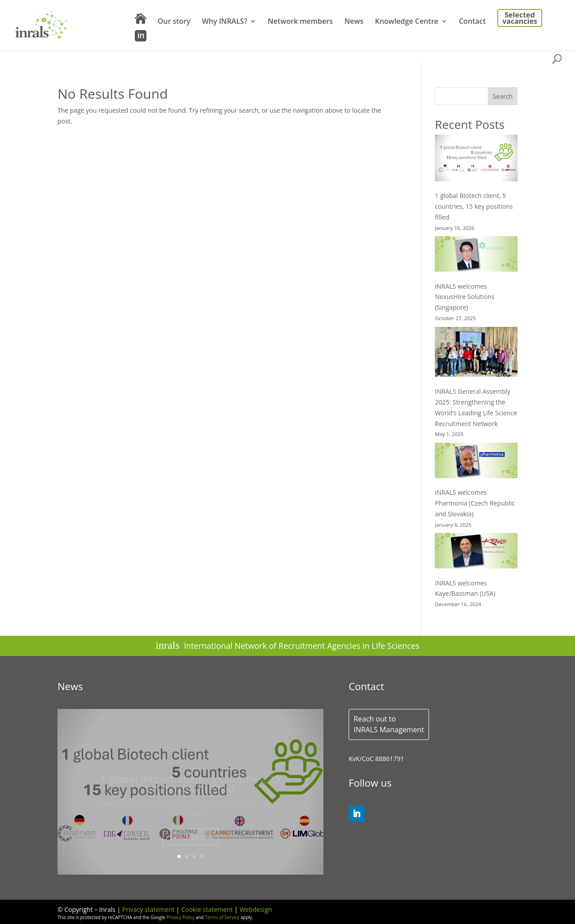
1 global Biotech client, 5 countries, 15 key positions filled (474, 206)
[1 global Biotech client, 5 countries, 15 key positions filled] (476, 159)
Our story (174, 22)
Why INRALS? (224, 22)
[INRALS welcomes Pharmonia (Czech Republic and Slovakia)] (476, 462)
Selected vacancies (520, 18)
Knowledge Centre (407, 22)
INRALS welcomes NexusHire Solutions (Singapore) (465, 297)
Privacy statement (148, 909)
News (354, 22)
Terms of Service (222, 917)
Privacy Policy (181, 917)
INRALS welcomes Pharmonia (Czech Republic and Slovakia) (475, 503)
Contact (472, 22)
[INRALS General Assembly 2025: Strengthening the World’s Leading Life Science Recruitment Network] (476, 353)
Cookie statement (207, 909)
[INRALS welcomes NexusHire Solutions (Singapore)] (476, 255)
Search (503, 96)
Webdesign (256, 909)
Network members (300, 22)
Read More (190, 839)
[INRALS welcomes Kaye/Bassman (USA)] (476, 552)
